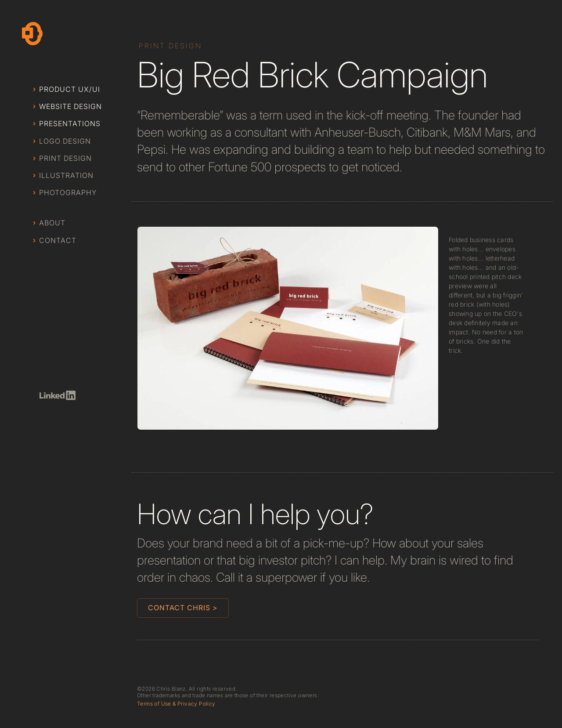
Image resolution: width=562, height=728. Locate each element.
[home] (32, 34)
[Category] (171, 46)
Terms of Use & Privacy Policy (176, 704)
